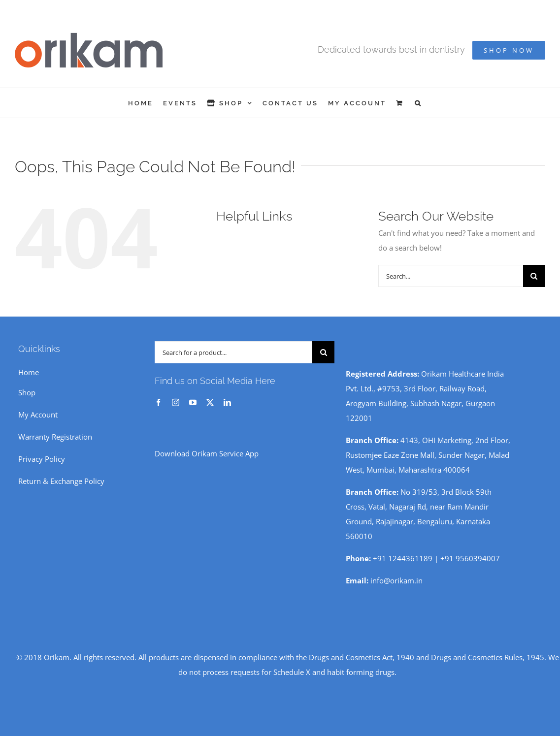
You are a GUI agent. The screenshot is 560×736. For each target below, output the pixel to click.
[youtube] (193, 402)
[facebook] (158, 402)
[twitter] (210, 402)
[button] (418, 103)
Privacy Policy (42, 459)
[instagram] (176, 402)
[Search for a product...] (234, 352)
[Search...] (451, 276)
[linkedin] (227, 402)
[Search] (534, 276)
